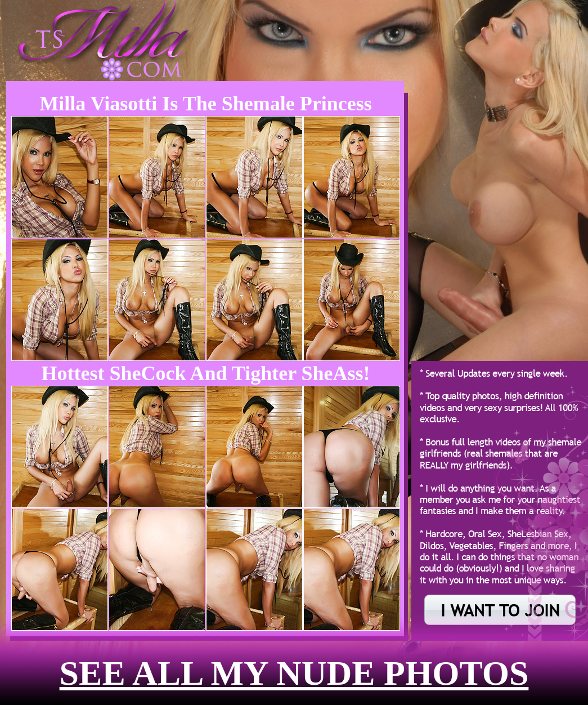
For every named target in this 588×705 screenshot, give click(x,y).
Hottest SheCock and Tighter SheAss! (205, 373)
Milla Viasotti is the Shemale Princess (205, 104)
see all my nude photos (294, 673)
